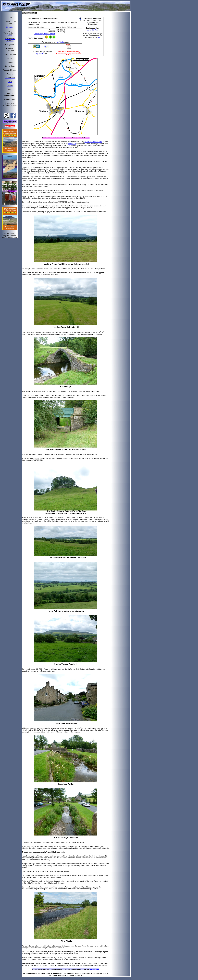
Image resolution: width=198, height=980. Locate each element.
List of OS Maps (93, 30)
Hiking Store (94, 969)
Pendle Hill (72, 144)
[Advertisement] (122, 50)
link (99, 38)
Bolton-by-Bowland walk (93, 142)
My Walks (60, 42)
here (87, 138)
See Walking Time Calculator (44, 34)
